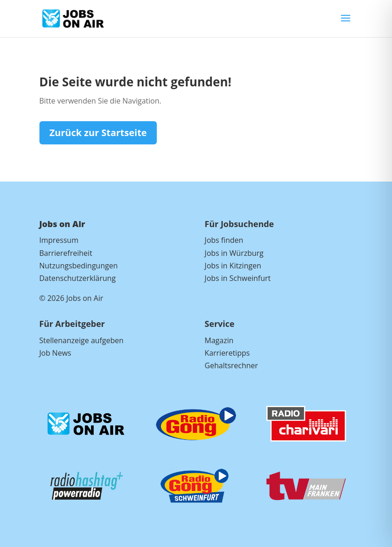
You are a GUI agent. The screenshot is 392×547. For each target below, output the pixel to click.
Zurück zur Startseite (98, 133)
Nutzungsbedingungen (79, 266)
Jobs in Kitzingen (233, 266)
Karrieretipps (227, 353)
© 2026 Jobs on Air (71, 298)
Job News (55, 353)
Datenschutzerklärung (78, 278)
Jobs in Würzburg (234, 253)
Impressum (59, 240)
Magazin (219, 340)
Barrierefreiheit (66, 253)
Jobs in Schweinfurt (238, 278)
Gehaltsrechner (231, 365)
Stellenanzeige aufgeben (82, 340)
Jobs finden (224, 240)
